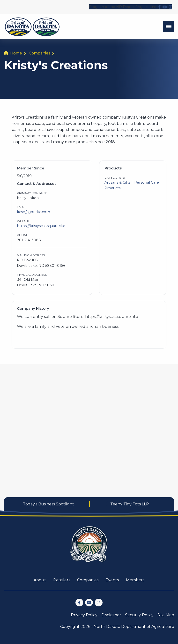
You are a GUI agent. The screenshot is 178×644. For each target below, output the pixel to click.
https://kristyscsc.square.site (41, 226)
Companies (39, 53)
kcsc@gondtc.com (33, 212)
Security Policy (139, 615)
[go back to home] (89, 547)
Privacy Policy (84, 615)
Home (16, 53)
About (40, 580)
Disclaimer (111, 615)
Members (135, 580)
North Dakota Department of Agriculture (134, 627)
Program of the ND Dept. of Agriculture (123, 7)
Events (112, 580)
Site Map (166, 615)
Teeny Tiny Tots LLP (130, 504)
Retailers (62, 580)
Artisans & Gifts (117, 182)
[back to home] (32, 27)
